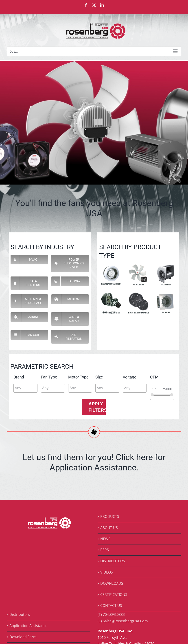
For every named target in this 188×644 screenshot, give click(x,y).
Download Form (23, 637)
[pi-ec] (165, 293)
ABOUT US (109, 528)
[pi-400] (111, 293)
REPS (105, 550)
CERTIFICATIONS (114, 595)
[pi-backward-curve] (111, 265)
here (144, 457)
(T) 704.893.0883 (111, 614)
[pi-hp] (138, 293)
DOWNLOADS (112, 583)
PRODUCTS (110, 516)
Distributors (20, 614)
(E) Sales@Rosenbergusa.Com (123, 621)
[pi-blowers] (165, 265)
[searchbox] (35, 388)
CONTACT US (111, 606)
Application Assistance (28, 626)
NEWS (105, 539)
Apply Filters (97, 407)
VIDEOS (107, 572)
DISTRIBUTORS (113, 561)
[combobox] (25, 388)
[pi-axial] (138, 265)
